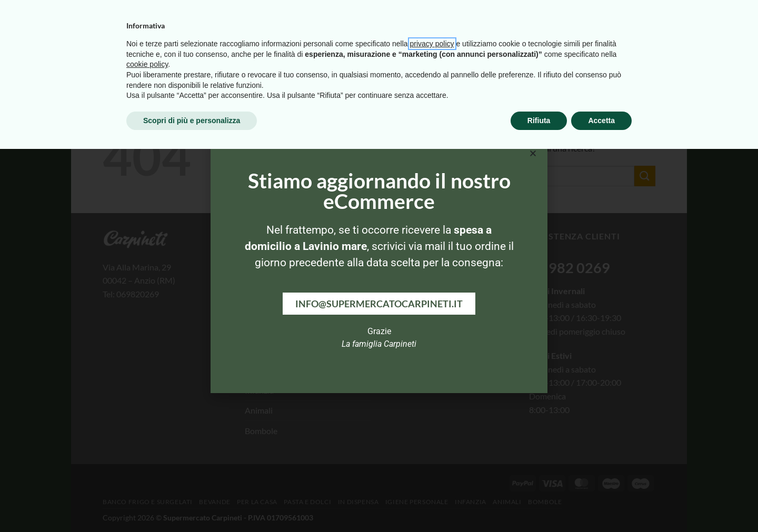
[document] (379, 266)
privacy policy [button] (432, 427)
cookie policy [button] (147, 447)
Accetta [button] (601, 503)
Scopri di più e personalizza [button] (192, 503)
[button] (533, 153)
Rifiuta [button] (539, 503)
